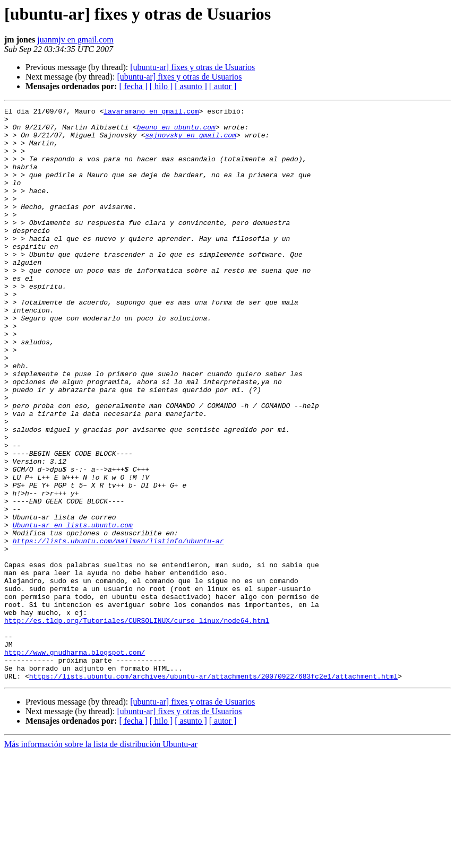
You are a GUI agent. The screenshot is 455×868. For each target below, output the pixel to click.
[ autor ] (223, 86)
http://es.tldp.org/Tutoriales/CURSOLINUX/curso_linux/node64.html (137, 724)
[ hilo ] (161, 86)
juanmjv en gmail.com (75, 40)
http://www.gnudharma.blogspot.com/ (75, 762)
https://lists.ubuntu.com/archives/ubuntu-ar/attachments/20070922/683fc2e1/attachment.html (213, 791)
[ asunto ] (191, 86)
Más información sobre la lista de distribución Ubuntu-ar (101, 859)
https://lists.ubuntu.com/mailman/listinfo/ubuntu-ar (118, 628)
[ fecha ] (133, 86)
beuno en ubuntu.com (176, 132)
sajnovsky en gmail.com (191, 141)
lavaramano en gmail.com (151, 112)
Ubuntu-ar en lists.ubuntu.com (73, 609)
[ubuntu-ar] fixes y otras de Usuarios (192, 67)
